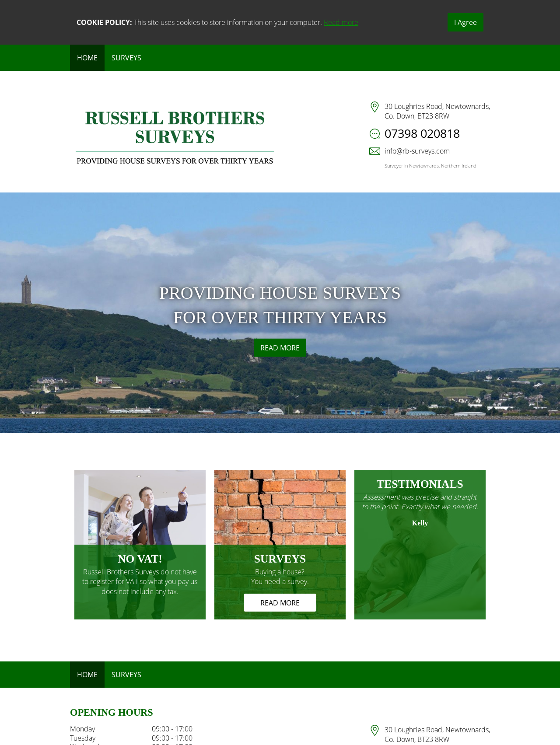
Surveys (126, 58)
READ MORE (280, 348)
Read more (341, 22)
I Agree (465, 22)
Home (87, 58)
